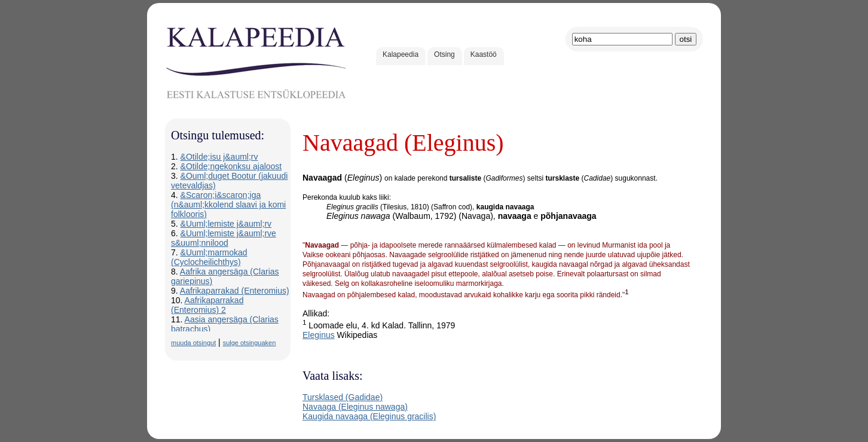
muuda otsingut (193, 343)
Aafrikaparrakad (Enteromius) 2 (207, 305)
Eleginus (319, 335)
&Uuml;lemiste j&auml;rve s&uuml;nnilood (224, 238)
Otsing (444, 54)
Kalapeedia (401, 54)
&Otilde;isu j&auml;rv (219, 157)
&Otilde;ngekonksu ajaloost (231, 166)
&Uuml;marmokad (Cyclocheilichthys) (209, 257)
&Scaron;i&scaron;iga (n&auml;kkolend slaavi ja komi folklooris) (228, 205)
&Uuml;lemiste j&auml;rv (226, 224)
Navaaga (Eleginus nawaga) (355, 407)
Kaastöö (484, 54)
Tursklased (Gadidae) (343, 397)
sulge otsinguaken (250, 343)
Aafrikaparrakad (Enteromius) (235, 291)
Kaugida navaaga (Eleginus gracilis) (369, 416)
